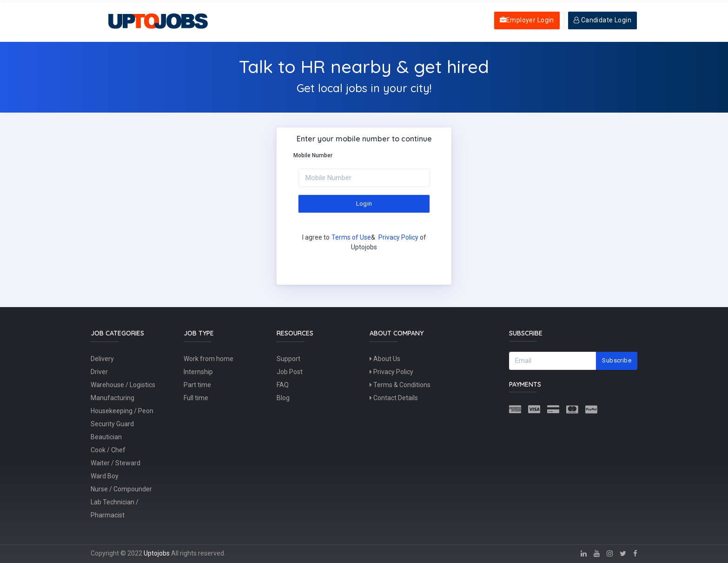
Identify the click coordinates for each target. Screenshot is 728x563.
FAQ (283, 385)
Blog (283, 398)
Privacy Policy (398, 237)
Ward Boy (105, 476)
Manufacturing (113, 398)
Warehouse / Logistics (123, 385)
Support (288, 359)
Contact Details (394, 398)
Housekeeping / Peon (122, 411)
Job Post (290, 372)
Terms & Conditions (400, 385)
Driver (99, 372)
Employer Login (527, 20)
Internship (198, 372)
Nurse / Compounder (121, 489)
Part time (197, 385)
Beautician (106, 437)
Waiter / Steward (116, 463)
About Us (385, 359)
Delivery (102, 359)
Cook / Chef (108, 450)
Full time (196, 398)
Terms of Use (351, 237)
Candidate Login (602, 20)
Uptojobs (157, 553)
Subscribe (617, 360)
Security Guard (112, 424)
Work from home (208, 359)
